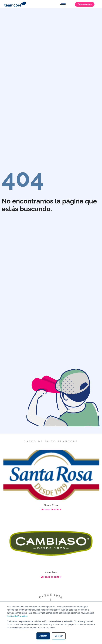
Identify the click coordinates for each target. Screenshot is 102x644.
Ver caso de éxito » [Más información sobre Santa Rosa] (51, 510)
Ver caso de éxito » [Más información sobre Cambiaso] (51, 577)
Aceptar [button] (43, 636)
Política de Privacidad (17, 616)
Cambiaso (51, 572)
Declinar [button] (59, 636)
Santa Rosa (51, 505)
